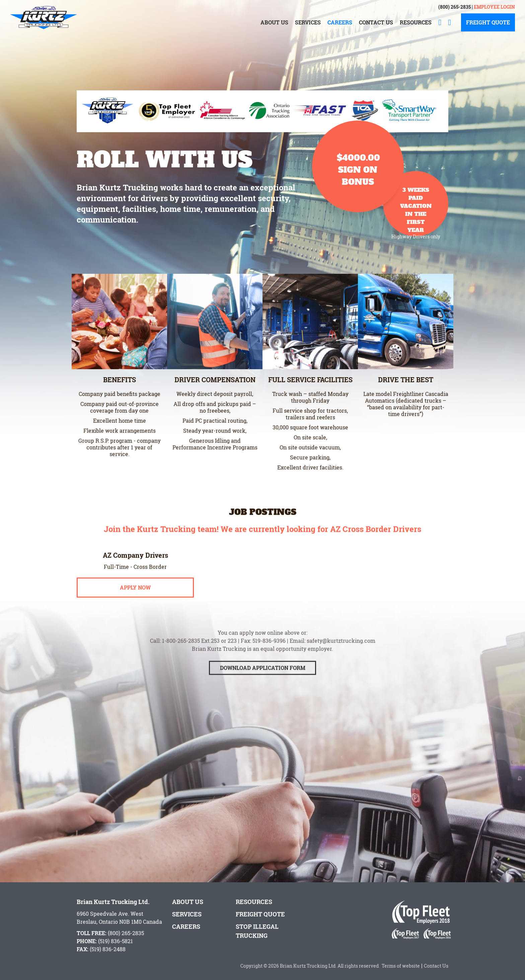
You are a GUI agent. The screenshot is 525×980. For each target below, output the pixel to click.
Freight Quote (488, 22)
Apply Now (135, 599)
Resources (416, 22)
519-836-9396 (269, 653)
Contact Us (376, 22)
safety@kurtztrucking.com (341, 653)
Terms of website (400, 966)
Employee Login (494, 7)
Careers (340, 22)
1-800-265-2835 (181, 653)
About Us (274, 22)
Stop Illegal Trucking (257, 931)
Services (308, 22)
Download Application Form (263, 680)
